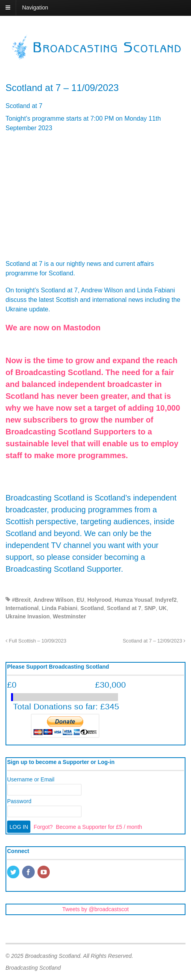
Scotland (92, 608)
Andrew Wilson (53, 600)
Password (19, 801)
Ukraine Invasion (28, 616)
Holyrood (99, 600)
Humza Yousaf (133, 600)
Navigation (35, 8)
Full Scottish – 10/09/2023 (36, 641)
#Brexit (21, 600)
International (22, 608)
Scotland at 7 (124, 608)
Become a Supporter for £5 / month (99, 827)
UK (163, 608)
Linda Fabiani (60, 608)
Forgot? (43, 827)
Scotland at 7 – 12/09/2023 (154, 641)
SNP (150, 608)
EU (80, 600)
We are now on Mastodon (53, 328)
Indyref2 (166, 600)
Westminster (69, 616)
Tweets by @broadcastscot (95, 909)
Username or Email (31, 779)
